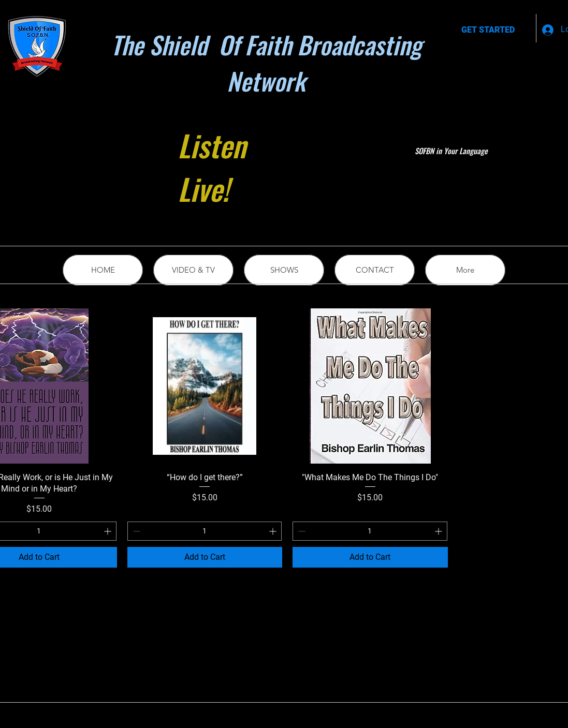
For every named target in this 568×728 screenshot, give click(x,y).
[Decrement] (135, 531)
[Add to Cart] (205, 557)
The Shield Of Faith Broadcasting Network (266, 63)
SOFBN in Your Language (451, 151)
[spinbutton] (205, 531)
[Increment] (108, 531)
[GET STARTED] (488, 30)
